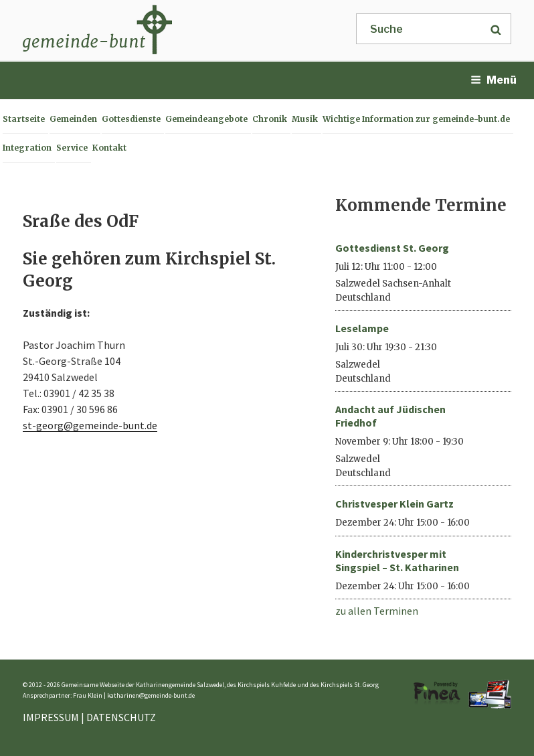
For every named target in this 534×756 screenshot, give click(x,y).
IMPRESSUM (51, 717)
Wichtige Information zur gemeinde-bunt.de (416, 119)
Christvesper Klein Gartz (394, 504)
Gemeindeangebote (206, 119)
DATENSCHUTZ (121, 717)
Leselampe (362, 328)
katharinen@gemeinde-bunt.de (151, 695)
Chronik (270, 119)
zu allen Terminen (377, 611)
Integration (27, 148)
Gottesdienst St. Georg (392, 248)
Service (72, 148)
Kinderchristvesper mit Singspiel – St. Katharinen (397, 560)
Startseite (24, 119)
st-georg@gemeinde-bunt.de (90, 425)
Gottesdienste (131, 119)
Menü (494, 80)
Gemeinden (73, 119)
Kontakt (109, 148)
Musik (305, 119)
